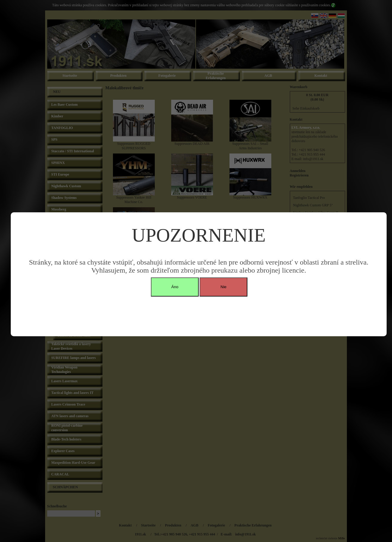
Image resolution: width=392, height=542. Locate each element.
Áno (175, 287)
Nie (223, 287)
